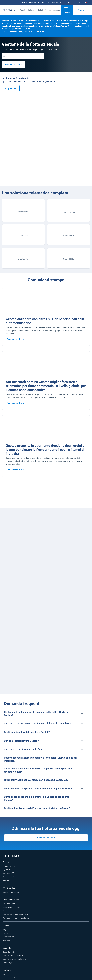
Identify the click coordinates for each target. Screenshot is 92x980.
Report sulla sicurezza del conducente (16, 918)
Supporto (46, 3)
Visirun (18, 29)
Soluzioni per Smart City (11, 892)
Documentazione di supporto (13, 956)
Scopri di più (11, 88)
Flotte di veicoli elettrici (11, 911)
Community (34, 3)
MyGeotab (7, 870)
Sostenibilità (69, 236)
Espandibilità (69, 259)
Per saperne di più (15, 339)
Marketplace (57, 3)
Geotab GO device (9, 866)
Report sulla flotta (9, 904)
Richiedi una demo (67, 10)
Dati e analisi (17, 877)
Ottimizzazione (69, 212)
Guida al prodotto (9, 952)
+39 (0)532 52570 (26, 32)
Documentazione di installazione (14, 959)
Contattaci (40, 32)
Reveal (28, 29)
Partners (6, 880)
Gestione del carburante (11, 907)
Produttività (23, 212)
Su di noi (6, 974)
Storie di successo (9, 937)
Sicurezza (23, 236)
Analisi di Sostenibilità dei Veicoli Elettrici (17, 914)
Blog (25, 3)
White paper (7, 933)
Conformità (23, 259)
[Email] (23, 56)
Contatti (81, 10)
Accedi (69, 3)
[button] (46, 714)
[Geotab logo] (8, 10)
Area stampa (7, 940)
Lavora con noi (18, 978)
